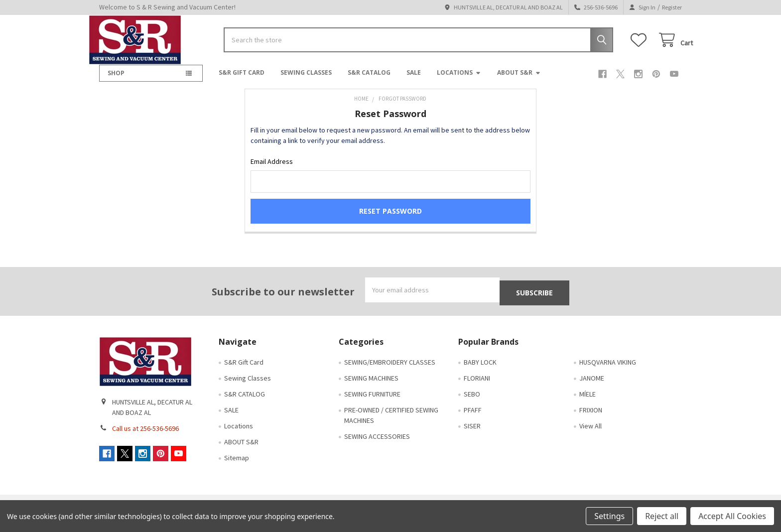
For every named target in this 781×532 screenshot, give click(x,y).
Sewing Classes (306, 80)
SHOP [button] (116, 81)
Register (672, 7)
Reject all (662, 516)
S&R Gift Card (242, 80)
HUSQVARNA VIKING (608, 371)
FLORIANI (477, 387)
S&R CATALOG (369, 80)
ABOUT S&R (519, 80)
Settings (609, 516)
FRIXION (591, 419)
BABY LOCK (480, 371)
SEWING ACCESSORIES (377, 445)
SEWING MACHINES (371, 387)
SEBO (472, 403)
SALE (414, 80)
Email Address (272, 169)
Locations (459, 80)
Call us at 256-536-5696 (145, 437)
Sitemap (237, 467)
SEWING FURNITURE (372, 403)
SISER (472, 435)
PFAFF (473, 419)
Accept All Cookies (732, 516)
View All (590, 435)
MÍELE (587, 403)
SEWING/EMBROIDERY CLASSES (390, 371)
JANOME (592, 387)
